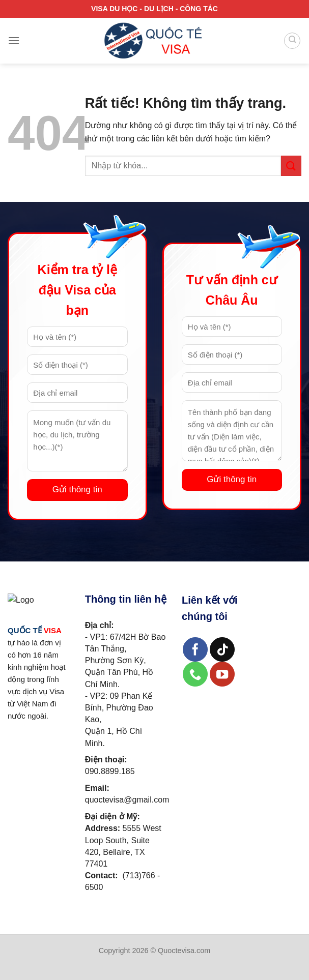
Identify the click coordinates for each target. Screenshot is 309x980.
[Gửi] (291, 166)
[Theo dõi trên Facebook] (195, 650)
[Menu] (14, 40)
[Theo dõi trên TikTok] (222, 650)
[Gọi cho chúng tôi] (195, 674)
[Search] (292, 41)
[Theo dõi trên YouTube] (222, 674)
